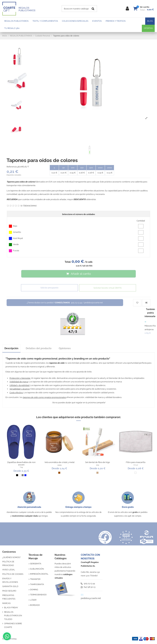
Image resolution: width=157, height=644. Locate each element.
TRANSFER (35, 579)
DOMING (34, 590)
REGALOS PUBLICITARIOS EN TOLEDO (13, 616)
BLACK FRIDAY (11, 608)
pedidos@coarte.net (91, 598)
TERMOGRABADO (38, 595)
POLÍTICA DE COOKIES (13, 574)
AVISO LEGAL (9, 570)
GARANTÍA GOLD (10, 586)
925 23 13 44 (88, 583)
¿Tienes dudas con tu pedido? (65, 303)
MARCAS (6, 603)
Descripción (11, 348)
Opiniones (65, 348)
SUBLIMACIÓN (37, 569)
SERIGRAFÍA (36, 564)
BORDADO (35, 605)
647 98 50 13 (88, 587)
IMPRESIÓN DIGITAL (39, 574)
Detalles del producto (39, 348)
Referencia (12, 167)
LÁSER (33, 600)
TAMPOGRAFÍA (37, 584)
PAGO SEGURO (9, 591)
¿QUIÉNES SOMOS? (11, 557)
